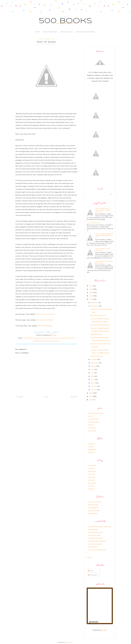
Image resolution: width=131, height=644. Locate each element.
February (94, 386)
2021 (91, 289)
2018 (91, 299)
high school (57, 338)
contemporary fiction (30, 338)
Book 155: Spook (96, 334)
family (40, 338)
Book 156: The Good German (100, 325)
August (94, 366)
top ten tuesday (94, 511)
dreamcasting (93, 505)
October (94, 359)
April (93, 380)
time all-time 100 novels (97, 550)
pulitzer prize (93, 547)
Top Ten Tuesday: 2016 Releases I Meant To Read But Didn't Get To (104, 236)
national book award (95, 538)
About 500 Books (50, 32)
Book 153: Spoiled (97, 356)
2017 (91, 393)
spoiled (48, 341)
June (93, 373)
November (95, 306)
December (95, 303)
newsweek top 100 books (97, 541)
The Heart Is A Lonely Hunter (46, 314)
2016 (91, 396)
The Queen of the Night (45, 320)
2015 (91, 400)
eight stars (92, 471)
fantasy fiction (93, 419)
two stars (92, 489)
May (93, 376)
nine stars (92, 480)
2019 (91, 296)
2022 (91, 286)
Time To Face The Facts (94, 223)
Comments (93, 575)
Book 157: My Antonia (98, 315)
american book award (96, 532)
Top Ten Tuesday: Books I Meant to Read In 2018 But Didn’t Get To (103, 210)
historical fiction (94, 422)
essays (90, 416)
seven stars (92, 465)
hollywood (66, 338)
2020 (91, 292)
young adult (55, 341)
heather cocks (48, 338)
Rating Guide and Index (85, 32)
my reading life (93, 508)
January (94, 390)
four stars (92, 477)
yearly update (93, 513)
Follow (89, 557)
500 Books (66, 21)
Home (37, 32)
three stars (92, 483)
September (95, 363)
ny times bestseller (95, 544)
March (93, 383)
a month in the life (95, 502)
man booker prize (94, 535)
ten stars (91, 486)
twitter (48, 332)
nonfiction (92, 428)
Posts (91, 571)
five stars (91, 474)
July (93, 369)
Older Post (74, 397)
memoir (91, 425)
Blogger (104, 630)
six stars (42, 341)
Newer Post (19, 397)
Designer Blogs (69, 643)
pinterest (56, 332)
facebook (41, 332)
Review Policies (67, 32)
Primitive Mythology (45, 326)
